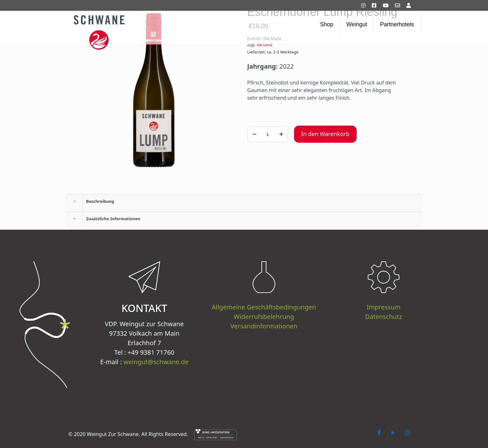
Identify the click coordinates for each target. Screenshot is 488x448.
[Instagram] (366, 5)
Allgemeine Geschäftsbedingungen (264, 307)
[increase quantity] (281, 134)
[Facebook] (377, 5)
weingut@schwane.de (156, 362)
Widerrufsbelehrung (264, 317)
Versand (264, 45)
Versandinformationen (264, 326)
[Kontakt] (400, 5)
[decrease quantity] (254, 134)
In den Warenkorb (325, 134)
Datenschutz (383, 317)
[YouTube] (388, 5)
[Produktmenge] (268, 134)
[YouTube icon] (393, 432)
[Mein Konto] (411, 5)
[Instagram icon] (407, 432)
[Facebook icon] (379, 432)
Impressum (383, 307)
